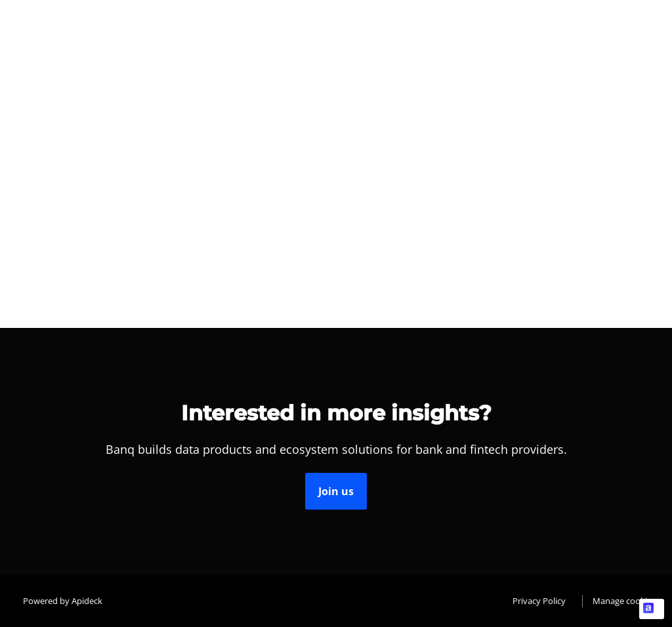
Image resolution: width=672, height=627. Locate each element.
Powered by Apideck (63, 601)
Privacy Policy (539, 601)
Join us (336, 491)
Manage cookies (624, 601)
